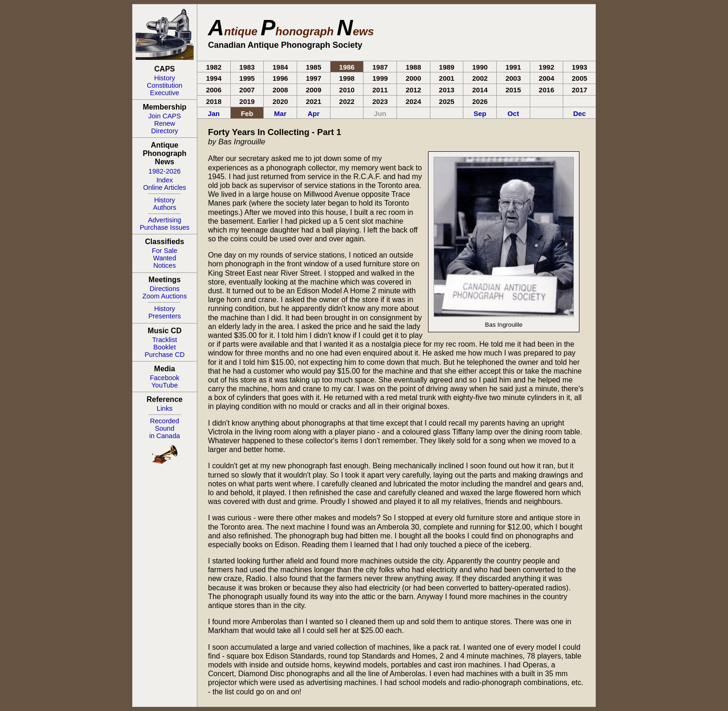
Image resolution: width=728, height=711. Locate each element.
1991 (513, 67)
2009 (314, 90)
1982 (214, 67)
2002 (480, 78)
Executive (165, 93)
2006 (214, 90)
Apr (313, 113)
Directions (164, 289)
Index (165, 180)
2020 (280, 101)
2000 (413, 78)
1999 (380, 78)
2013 (446, 90)
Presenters (164, 316)
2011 (380, 90)
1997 (314, 78)
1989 (446, 67)
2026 (480, 101)
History (165, 78)
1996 (280, 78)
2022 (347, 101)
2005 (580, 78)
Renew (165, 123)
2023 (380, 101)
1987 (380, 67)
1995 (247, 78)
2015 (513, 90)
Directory (164, 131)
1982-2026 (165, 171)
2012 (413, 90)
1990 (480, 67)
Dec (579, 113)
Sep (480, 113)
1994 (214, 78)
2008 (280, 90)
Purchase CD (164, 355)
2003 (513, 78)
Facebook (165, 378)
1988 (413, 67)
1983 (247, 67)
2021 (314, 101)
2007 (247, 90)
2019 (247, 101)
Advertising (165, 220)
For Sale (165, 251)
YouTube (165, 385)
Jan (214, 113)
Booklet (164, 347)
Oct (513, 113)
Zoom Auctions (165, 296)
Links (165, 408)
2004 (546, 78)
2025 (446, 101)
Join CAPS (164, 116)
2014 (480, 90)
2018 (214, 101)
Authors (165, 207)
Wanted (165, 258)
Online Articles (165, 187)
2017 (580, 90)
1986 (347, 67)
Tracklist (165, 340)
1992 (546, 67)
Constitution (165, 85)
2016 (546, 90)
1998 (347, 78)
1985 (314, 67)
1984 (280, 67)
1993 (580, 67)
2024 (413, 101)
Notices (164, 265)
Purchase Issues (165, 227)
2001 (446, 78)
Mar (280, 113)
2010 (347, 90)
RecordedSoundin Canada (164, 428)
